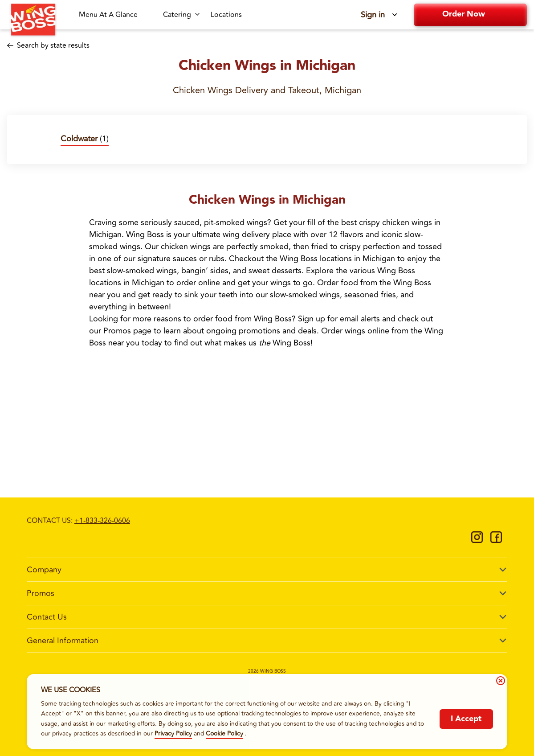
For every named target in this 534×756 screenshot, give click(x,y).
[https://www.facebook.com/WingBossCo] (496, 540)
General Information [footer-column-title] (63, 641)
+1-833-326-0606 (102, 521)
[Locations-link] (226, 15)
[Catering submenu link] (181, 15)
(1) (85, 139)
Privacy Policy (173, 733)
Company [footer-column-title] (44, 570)
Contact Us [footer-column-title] (47, 617)
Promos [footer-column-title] (41, 593)
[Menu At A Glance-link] (116, 15)
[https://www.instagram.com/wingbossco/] (477, 540)
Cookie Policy (224, 733)
